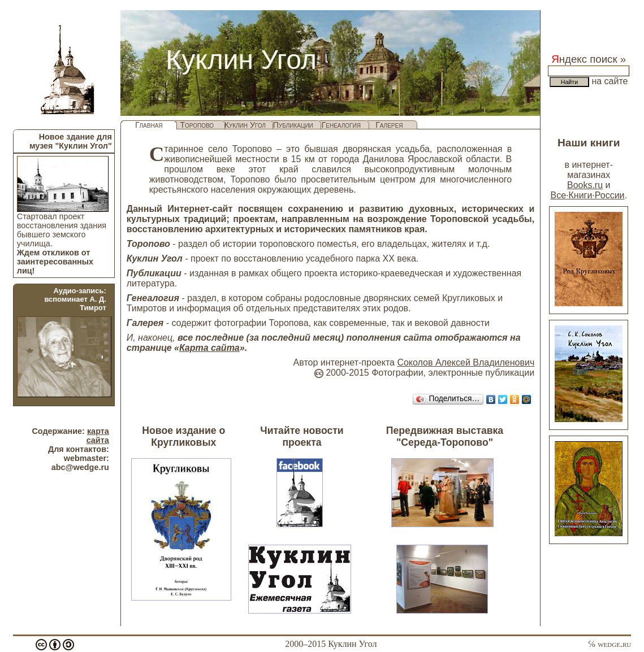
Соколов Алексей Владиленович (466, 362)
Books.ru (585, 185)
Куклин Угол (245, 125)
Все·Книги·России (587, 195)
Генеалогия (341, 125)
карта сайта (98, 436)
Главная (149, 125)
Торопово (197, 125)
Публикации (293, 125)
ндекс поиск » (589, 59)
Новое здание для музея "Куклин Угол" (71, 141)
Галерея (389, 125)
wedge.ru (614, 644)
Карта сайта (209, 348)
